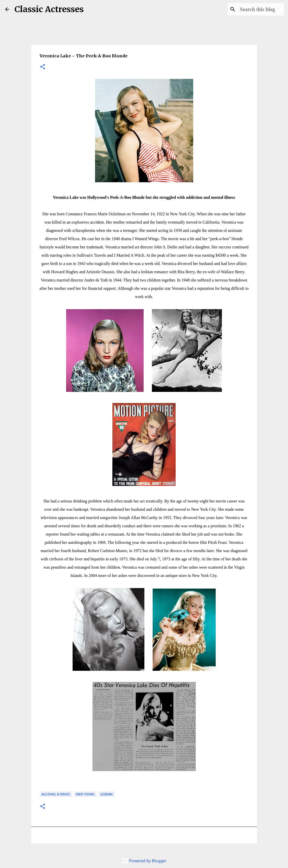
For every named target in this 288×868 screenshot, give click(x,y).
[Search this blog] (257, 9)
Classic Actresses (49, 9)
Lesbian (107, 794)
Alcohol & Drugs (56, 794)
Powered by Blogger (144, 861)
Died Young (85, 794)
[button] (43, 67)
